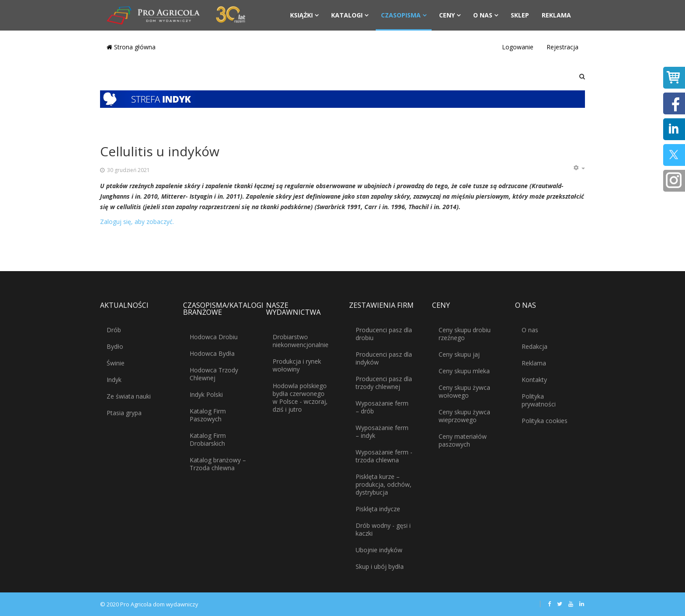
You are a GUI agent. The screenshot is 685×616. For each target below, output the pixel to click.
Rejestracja (562, 47)
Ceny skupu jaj (459, 354)
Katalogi (347, 15)
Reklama (556, 15)
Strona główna (131, 47)
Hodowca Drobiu (214, 337)
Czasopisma (401, 15)
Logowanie (518, 47)
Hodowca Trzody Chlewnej (214, 374)
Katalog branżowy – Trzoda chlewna (218, 464)
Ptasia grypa (124, 413)
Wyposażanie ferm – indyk (382, 432)
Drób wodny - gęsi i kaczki (383, 529)
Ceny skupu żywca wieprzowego (464, 416)
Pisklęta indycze (378, 509)
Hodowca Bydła (212, 353)
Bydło (115, 346)
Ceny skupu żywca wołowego (464, 391)
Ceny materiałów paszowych (463, 440)
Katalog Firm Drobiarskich (208, 439)
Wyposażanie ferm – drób (382, 407)
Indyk (114, 380)
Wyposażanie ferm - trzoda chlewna (384, 456)
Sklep (520, 15)
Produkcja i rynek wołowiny (297, 365)
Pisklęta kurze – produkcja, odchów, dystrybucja (384, 484)
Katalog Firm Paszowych (208, 415)
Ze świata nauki (129, 396)
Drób (114, 330)
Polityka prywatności (539, 400)
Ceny (447, 15)
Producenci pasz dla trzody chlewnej (384, 383)
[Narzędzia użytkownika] (579, 168)
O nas (483, 15)
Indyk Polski (206, 394)
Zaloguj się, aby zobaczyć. (137, 222)
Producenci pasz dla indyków (384, 358)
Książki (301, 15)
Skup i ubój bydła (380, 566)
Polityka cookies (545, 421)
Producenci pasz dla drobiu (384, 334)
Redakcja (535, 346)
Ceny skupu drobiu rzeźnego (465, 334)
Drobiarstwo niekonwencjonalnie (301, 341)
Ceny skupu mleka (464, 371)
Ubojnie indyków (379, 550)
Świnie (116, 363)
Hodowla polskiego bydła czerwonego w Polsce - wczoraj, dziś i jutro (300, 397)
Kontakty (534, 380)
